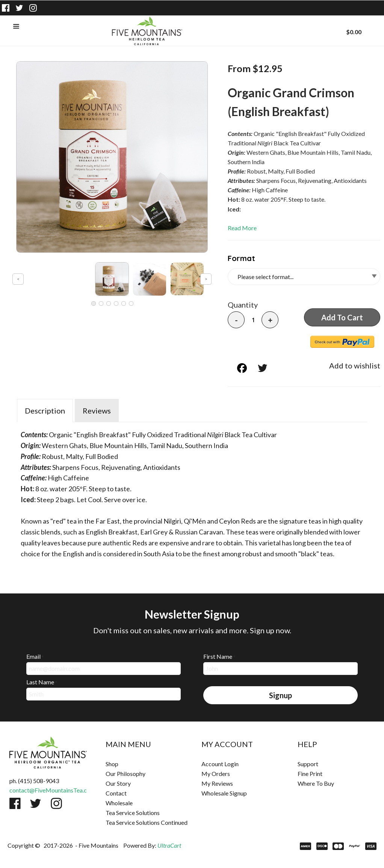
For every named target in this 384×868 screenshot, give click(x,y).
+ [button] (270, 320)
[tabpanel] (192, 492)
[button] (16, 27)
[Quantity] (253, 320)
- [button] (236, 320)
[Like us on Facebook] (6, 8)
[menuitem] (144, 764)
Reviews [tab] (97, 411)
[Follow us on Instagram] (33, 8)
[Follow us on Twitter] (20, 8)
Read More (242, 228)
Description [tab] (45, 411)
